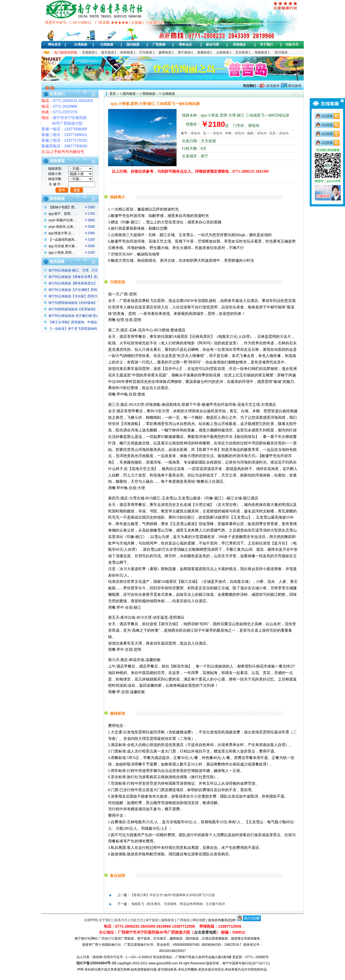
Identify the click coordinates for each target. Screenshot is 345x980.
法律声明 (91, 920)
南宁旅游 (184, 52)
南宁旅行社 (261, 963)
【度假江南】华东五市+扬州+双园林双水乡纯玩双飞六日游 (172, 895)
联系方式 (121, 920)
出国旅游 (107, 45)
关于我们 (266, 45)
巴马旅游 (146, 52)
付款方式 (292, 45)
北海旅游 (88, 52)
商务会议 (185, 45)
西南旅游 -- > (151, 94)
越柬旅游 (165, 52)
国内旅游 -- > (132, 94)
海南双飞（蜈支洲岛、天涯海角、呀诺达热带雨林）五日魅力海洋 (178, 904)
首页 (113, 94)
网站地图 (199, 920)
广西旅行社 (106, 938)
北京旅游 (242, 52)
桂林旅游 (127, 52)
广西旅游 (159, 45)
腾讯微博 (294, 86)
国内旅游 (133, 45)
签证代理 (212, 45)
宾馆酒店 (239, 45)
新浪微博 (272, 86)
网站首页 (54, 45)
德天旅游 (108, 52)
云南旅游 (223, 52)
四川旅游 (281, 52)
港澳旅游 (203, 52)
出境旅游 (81, 45)
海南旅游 (261, 52)
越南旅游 (168, 920)
